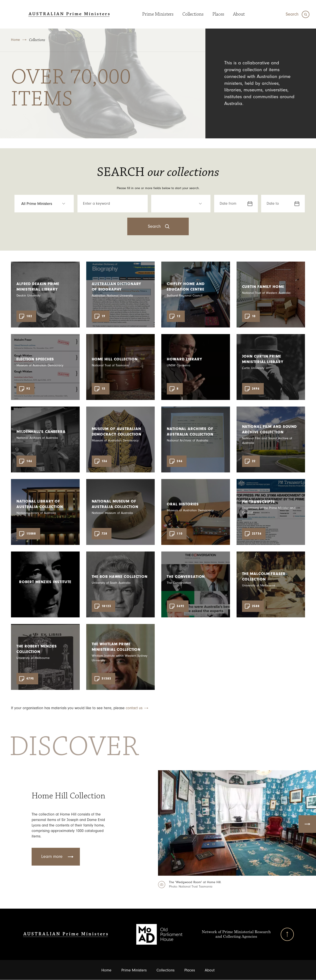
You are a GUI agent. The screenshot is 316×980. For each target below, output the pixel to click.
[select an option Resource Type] (181, 204)
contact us (134, 708)
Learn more (52, 857)
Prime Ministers (155, 14)
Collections (190, 14)
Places (215, 14)
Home (15, 40)
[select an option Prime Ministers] (44, 204)
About (236, 14)
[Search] (298, 14)
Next (307, 824)
